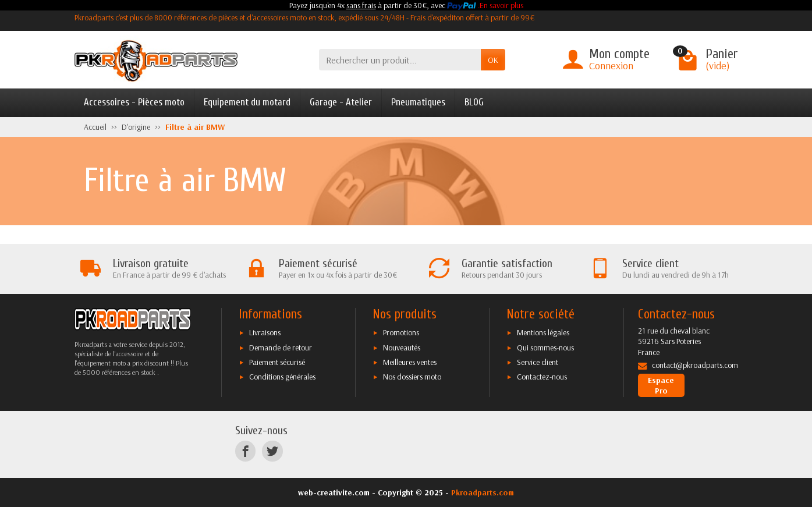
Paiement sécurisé (277, 362)
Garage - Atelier (341, 102)
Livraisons (265, 332)
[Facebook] (245, 451)
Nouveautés (402, 348)
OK (493, 60)
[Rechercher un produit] (400, 60)
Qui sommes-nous (545, 348)
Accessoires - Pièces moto (134, 102)
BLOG (474, 102)
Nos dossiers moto (412, 377)
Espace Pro (661, 385)
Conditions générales (282, 377)
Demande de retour (281, 348)
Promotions (401, 332)
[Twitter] (272, 451)
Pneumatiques (418, 102)
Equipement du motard (247, 102)
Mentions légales (543, 332)
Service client (538, 362)
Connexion (611, 65)
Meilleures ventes (410, 362)
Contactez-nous (542, 377)
